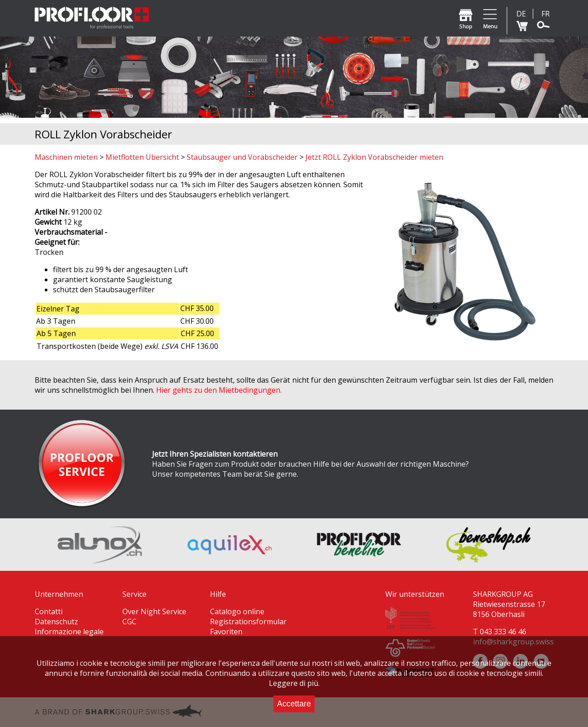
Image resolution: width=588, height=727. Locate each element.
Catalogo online (237, 611)
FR (546, 14)
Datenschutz (56, 622)
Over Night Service (154, 611)
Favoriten (226, 632)
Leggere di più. (294, 683)
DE (521, 14)
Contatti (49, 611)
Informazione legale (69, 632)
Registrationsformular (248, 622)
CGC (129, 622)
